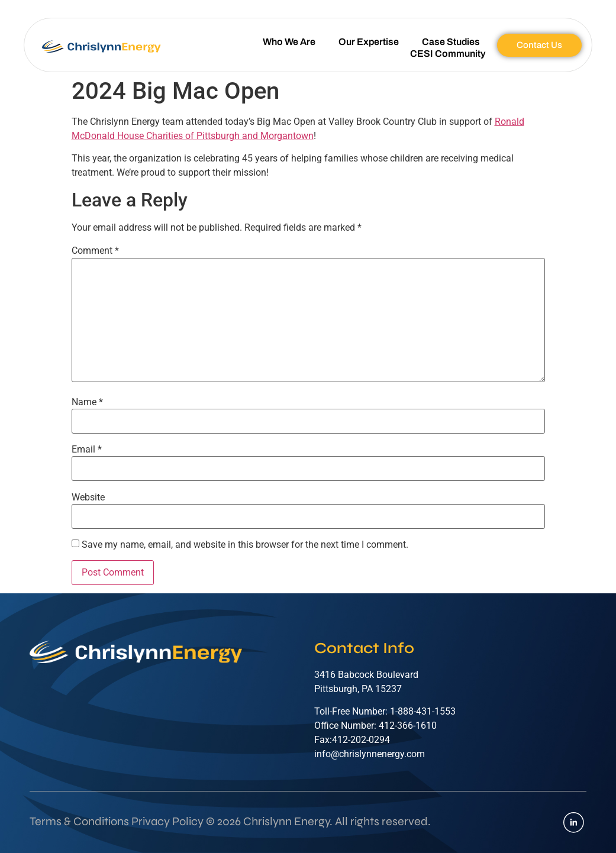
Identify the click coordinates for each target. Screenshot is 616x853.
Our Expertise (369, 42)
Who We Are (289, 42)
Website (88, 497)
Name (87, 402)
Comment (95, 251)
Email (87, 450)
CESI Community (448, 54)
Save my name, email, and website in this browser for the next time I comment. (245, 545)
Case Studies (451, 42)
